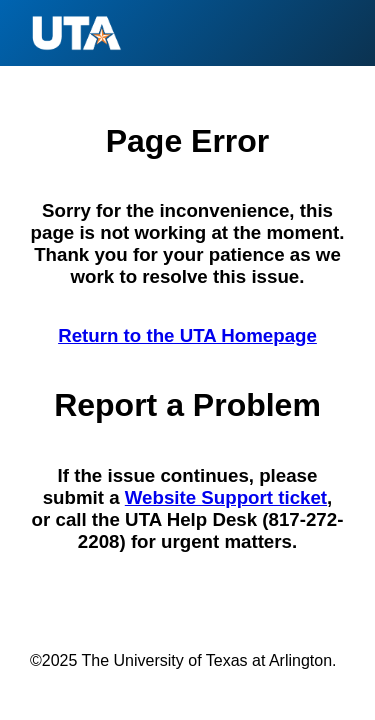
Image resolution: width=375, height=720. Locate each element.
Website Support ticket (226, 497)
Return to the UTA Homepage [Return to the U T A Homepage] (187, 335)
